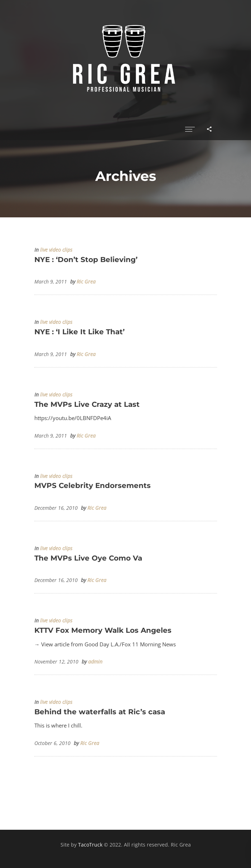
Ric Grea (86, 282)
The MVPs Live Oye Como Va (88, 558)
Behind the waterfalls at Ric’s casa (100, 712)
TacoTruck (90, 845)
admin (95, 662)
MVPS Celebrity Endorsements (93, 485)
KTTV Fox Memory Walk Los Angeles (103, 630)
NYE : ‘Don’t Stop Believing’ (86, 260)
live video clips (56, 250)
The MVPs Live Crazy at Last (87, 404)
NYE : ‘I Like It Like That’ (79, 332)
